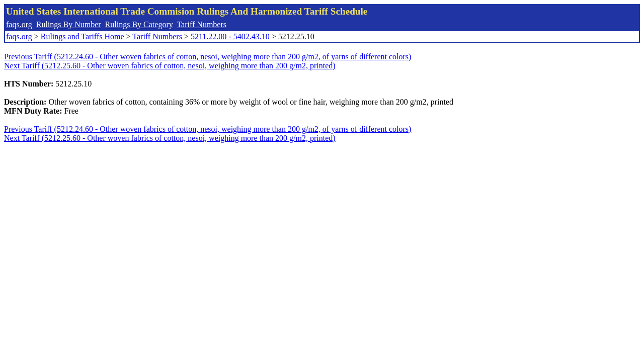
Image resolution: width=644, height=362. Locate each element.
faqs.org (19, 24)
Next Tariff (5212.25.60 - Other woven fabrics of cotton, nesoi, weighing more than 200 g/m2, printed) (170, 66)
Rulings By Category (139, 24)
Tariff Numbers (202, 24)
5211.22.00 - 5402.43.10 (230, 36)
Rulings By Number (69, 24)
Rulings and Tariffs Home (83, 36)
